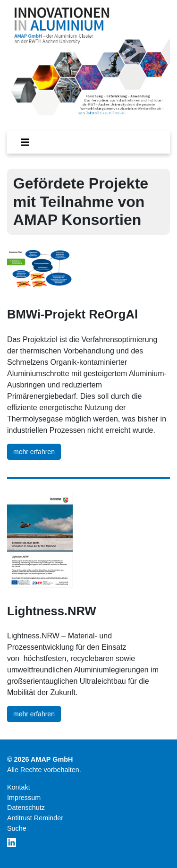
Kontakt (19, 787)
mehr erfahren (34, 452)
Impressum (24, 798)
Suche (17, 828)
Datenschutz (26, 808)
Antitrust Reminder (35, 818)
